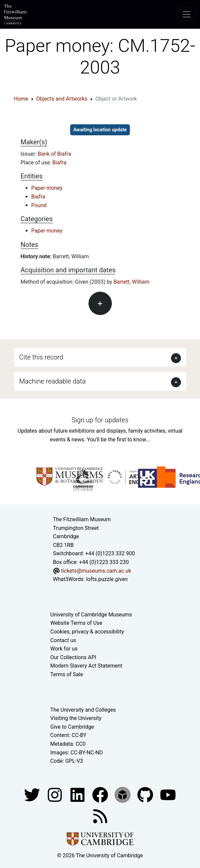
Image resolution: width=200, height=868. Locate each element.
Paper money (47, 188)
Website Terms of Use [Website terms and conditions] (76, 623)
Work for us (64, 649)
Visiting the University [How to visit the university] (76, 718)
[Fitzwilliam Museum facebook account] (78, 794)
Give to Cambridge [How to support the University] (72, 727)
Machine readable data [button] (53, 381)
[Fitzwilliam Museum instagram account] (55, 794)
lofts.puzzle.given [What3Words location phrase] (107, 579)
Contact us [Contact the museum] (63, 640)
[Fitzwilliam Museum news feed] (100, 816)
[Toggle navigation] (187, 14)
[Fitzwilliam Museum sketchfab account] (123, 794)
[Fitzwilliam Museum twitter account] (33, 794)
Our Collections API (73, 657)
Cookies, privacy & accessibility (87, 632)
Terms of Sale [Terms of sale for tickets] (67, 674)
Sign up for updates (100, 420)
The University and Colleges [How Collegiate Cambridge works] (83, 710)
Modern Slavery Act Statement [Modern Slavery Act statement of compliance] (86, 666)
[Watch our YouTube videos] (168, 794)
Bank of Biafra (54, 154)
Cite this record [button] (41, 357)
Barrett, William (132, 282)
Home (21, 99)
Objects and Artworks (62, 99)
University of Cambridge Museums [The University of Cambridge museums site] (91, 615)
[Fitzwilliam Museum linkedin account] (101, 794)
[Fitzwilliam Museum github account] (146, 794)
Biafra (59, 163)
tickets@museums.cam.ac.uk (96, 571)
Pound (39, 205)
